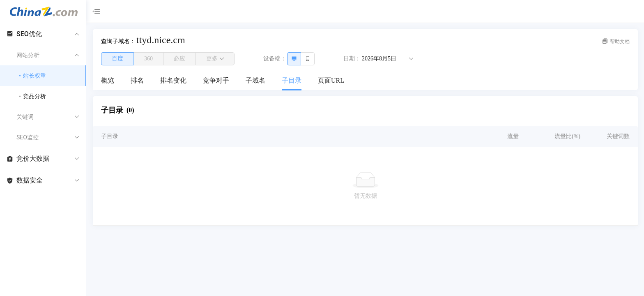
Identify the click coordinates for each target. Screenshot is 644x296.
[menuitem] (108, 81)
